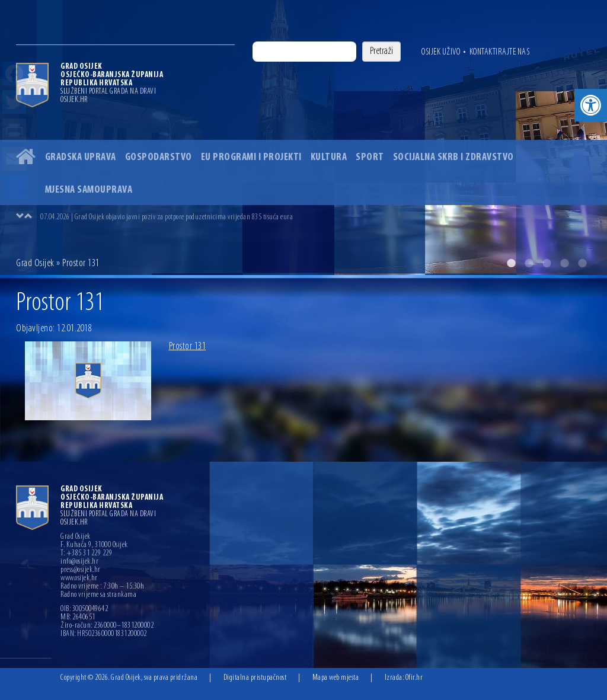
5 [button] (582, 263)
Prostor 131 (188, 346)
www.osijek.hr (79, 578)
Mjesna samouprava (89, 190)
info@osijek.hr (79, 562)
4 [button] (564, 263)
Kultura (329, 157)
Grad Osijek (36, 263)
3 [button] (547, 263)
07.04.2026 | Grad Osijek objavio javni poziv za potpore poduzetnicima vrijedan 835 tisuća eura (167, 217)
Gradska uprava (81, 157)
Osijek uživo (441, 52)
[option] (303, 138)
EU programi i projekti (251, 157)
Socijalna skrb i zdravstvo (453, 157)
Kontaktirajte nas (500, 52)
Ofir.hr (414, 678)
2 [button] (529, 263)
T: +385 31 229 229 (86, 554)
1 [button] (511, 263)
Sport (370, 157)
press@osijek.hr (81, 570)
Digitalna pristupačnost (255, 678)
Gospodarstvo (159, 157)
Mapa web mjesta (336, 678)
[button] (591, 105)
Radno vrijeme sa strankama (98, 595)
